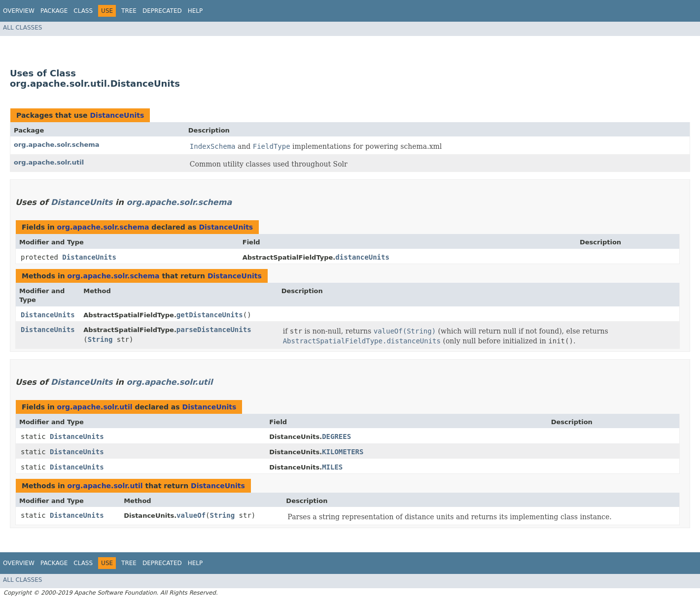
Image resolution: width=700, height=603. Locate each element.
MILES (332, 467)
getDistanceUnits (210, 315)
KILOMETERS (343, 452)
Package (54, 11)
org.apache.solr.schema (57, 145)
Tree (129, 11)
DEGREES (336, 436)
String (100, 339)
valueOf (191, 515)
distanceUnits (362, 257)
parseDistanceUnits (214, 330)
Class (83, 11)
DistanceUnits (117, 115)
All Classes (22, 28)
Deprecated (162, 11)
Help (195, 11)
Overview (19, 11)
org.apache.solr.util (49, 162)
